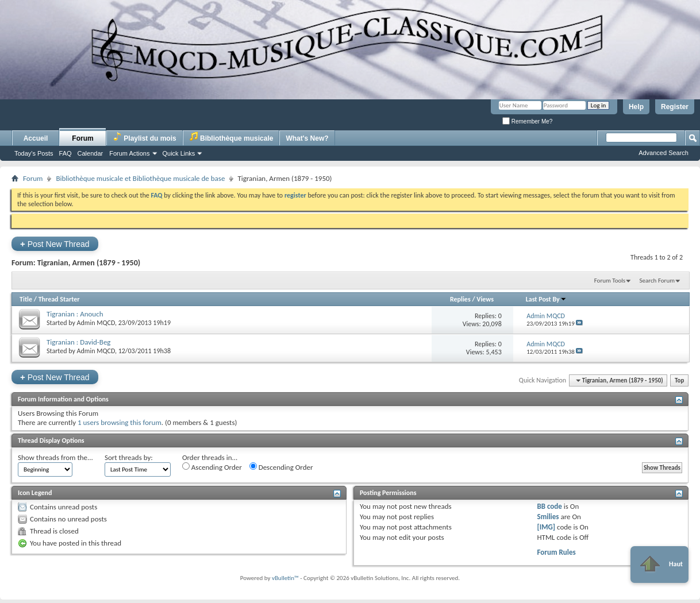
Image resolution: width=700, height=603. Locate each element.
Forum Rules (556, 552)
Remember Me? (527, 121)
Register (675, 107)
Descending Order (281, 467)
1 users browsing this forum (120, 422)
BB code (549, 506)
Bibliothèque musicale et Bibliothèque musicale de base (140, 178)
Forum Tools (610, 281)
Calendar (91, 153)
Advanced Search (664, 153)
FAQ (66, 153)
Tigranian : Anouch (75, 314)
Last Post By (546, 299)
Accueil (36, 138)
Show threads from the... (55, 457)
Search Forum (657, 281)
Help (636, 107)
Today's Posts (34, 153)
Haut (659, 565)
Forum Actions (129, 153)
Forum (82, 138)
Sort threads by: (129, 457)
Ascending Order (212, 467)
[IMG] (546, 527)
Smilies (548, 517)
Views (485, 299)
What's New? (307, 138)
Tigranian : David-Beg (79, 342)
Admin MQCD (96, 323)
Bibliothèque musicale (231, 137)
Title (26, 299)
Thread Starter (59, 299)
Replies (460, 299)
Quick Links (179, 153)
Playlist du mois (145, 137)
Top (679, 380)
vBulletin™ (285, 578)
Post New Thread (55, 244)
